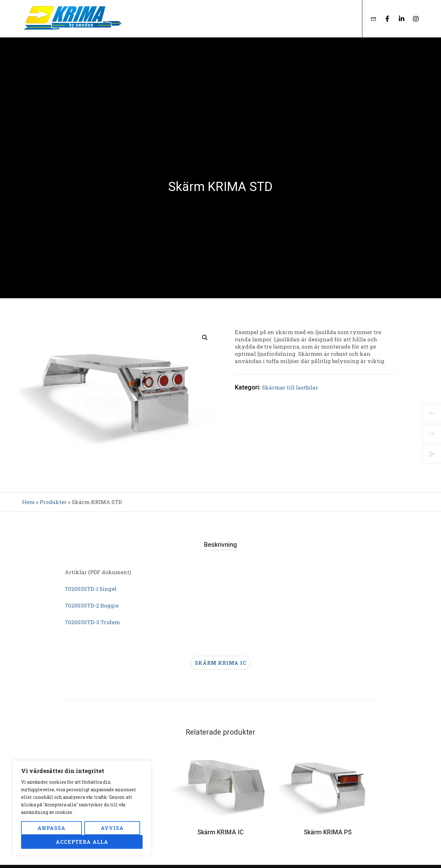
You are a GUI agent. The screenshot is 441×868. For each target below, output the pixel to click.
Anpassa (51, 828)
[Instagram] (412, 19)
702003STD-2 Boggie (92, 605)
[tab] (220, 545)
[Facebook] (384, 19)
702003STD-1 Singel (91, 589)
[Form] (369, 19)
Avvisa (112, 828)
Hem (28, 502)
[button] (205, 338)
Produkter (53, 502)
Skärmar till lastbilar (290, 387)
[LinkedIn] (398, 19)
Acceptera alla (82, 842)
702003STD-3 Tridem (92, 622)
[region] (82, 808)
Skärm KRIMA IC (221, 663)
